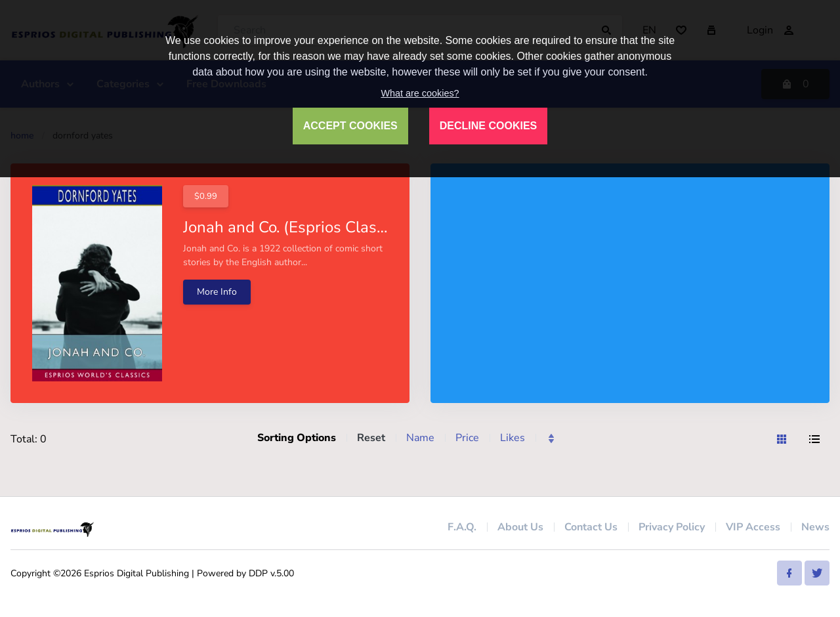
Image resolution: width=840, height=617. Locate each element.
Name (420, 438)
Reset (371, 438)
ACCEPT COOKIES (350, 126)
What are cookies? (420, 93)
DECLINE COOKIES (488, 126)
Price (467, 438)
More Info (217, 292)
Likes (513, 438)
